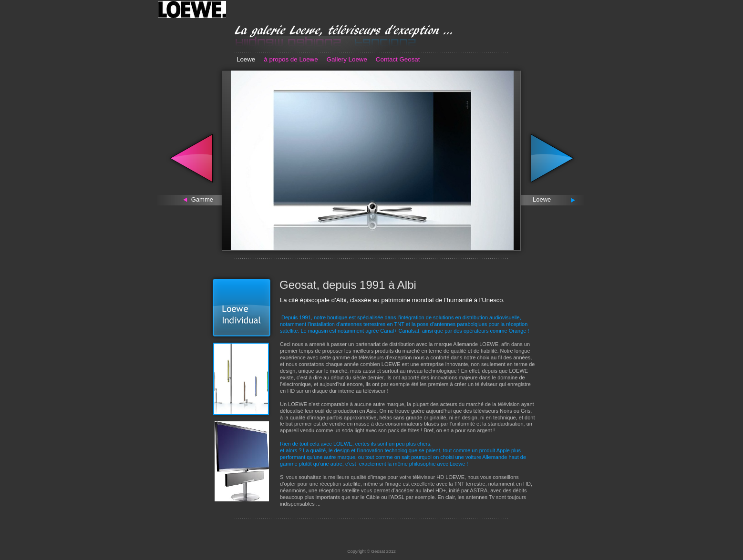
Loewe (246, 59)
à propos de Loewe (291, 59)
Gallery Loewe (347, 59)
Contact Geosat (398, 59)
